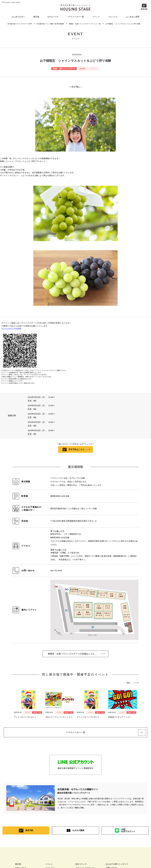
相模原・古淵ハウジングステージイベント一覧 (85, 24)
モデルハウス (53, 17)
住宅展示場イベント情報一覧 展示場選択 (50, 24)
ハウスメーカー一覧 (75, 17)
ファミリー (93, 69)
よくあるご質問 (133, 17)
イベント (96, 17)
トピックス (113, 17)
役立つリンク (81, 865)
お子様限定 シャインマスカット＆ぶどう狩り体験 (123, 24)
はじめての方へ (18, 17)
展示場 (36, 17)
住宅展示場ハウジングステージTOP (20, 24)
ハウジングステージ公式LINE (11, 328)
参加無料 (82, 69)
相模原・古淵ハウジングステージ (64, 69)
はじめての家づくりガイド (117, 865)
